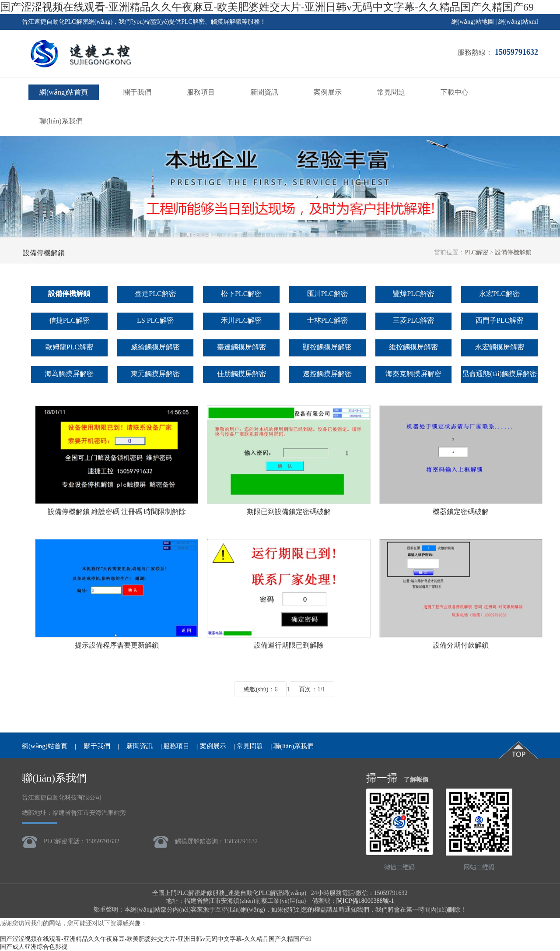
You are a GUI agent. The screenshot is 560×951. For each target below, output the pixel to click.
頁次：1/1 (312, 689)
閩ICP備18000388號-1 (365, 901)
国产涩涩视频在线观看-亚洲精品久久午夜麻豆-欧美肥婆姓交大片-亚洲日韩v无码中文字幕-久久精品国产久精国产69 (267, 7)
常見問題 (391, 92)
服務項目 (201, 92)
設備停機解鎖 (513, 252)
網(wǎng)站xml (518, 22)
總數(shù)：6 (261, 689)
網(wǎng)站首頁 (64, 92)
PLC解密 (476, 252)
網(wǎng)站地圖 (473, 22)
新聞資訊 (264, 92)
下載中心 (455, 92)
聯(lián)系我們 (61, 121)
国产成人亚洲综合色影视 (34, 947)
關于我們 (137, 92)
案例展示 (328, 92)
